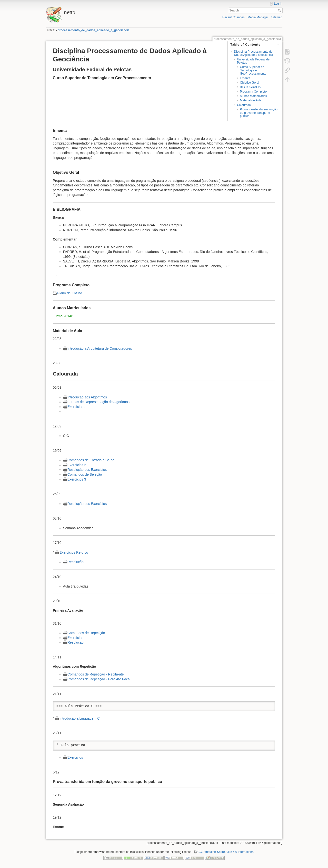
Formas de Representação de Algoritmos (99, 402)
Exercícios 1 (77, 407)
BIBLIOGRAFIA (250, 87)
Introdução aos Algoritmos (87, 397)
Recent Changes (234, 17)
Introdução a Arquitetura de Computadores (100, 348)
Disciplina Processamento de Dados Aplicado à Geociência (253, 53)
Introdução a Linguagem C (80, 718)
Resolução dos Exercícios (87, 470)
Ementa (245, 78)
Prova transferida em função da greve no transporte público (259, 113)
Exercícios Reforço (74, 552)
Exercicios (75, 757)
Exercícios (75, 638)
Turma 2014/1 (64, 316)
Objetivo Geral (249, 83)
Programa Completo (253, 92)
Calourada (244, 105)
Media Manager (258, 17)
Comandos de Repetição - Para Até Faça (99, 679)
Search (280, 10)
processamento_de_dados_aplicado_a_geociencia (94, 30)
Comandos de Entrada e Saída (91, 460)
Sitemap (277, 17)
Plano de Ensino (70, 293)
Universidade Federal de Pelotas (253, 61)
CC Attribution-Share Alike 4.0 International (226, 852)
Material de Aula (251, 100)
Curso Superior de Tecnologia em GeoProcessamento (253, 70)
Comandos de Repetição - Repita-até (96, 674)
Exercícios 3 (77, 479)
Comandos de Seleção (85, 474)
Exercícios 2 (77, 465)
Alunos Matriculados (253, 96)
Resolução (76, 562)
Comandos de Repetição (86, 633)
